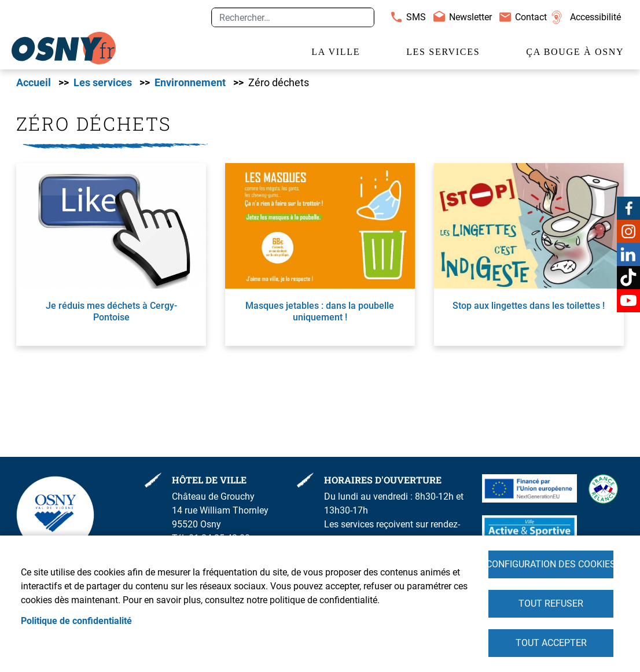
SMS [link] (416, 17)
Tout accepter (551, 643)
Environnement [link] (190, 83)
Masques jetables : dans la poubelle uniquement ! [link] (320, 311)
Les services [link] (443, 52)
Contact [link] (531, 17)
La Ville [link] (336, 52)
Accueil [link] (34, 83)
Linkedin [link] (628, 254)
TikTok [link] (628, 278)
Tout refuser (551, 603)
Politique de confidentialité (76, 621)
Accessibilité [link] (595, 17)
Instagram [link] (628, 231)
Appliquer (361, 17)
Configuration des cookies (551, 564)
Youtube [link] (628, 301)
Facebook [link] (628, 208)
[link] (64, 48)
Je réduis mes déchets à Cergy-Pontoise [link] (111, 311)
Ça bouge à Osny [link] (575, 52)
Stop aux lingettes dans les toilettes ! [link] (529, 306)
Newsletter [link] (470, 17)
